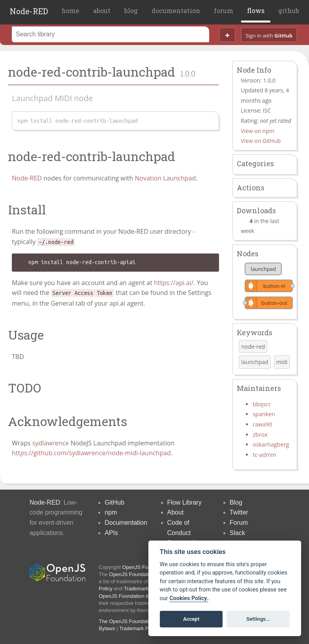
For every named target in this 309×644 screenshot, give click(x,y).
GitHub (114, 502)
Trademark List (141, 589)
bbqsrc (262, 404)
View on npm (257, 131)
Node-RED (29, 11)
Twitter (239, 512)
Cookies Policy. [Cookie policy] (189, 598)
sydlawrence (51, 443)
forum (224, 10)
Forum (239, 523)
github (289, 10)
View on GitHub (261, 141)
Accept (191, 619)
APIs (111, 533)
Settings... (258, 619)
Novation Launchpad (165, 178)
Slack (237, 533)
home (70, 10)
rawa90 (262, 424)
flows (256, 10)
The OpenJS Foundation (127, 621)
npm (111, 512)
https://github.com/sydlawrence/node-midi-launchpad (91, 453)
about (102, 10)
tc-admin (264, 455)
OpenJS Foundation (145, 567)
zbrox (260, 435)
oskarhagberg (271, 444)
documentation (176, 10)
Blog (236, 502)
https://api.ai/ (174, 283)
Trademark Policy (139, 628)
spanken (264, 414)
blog (131, 10)
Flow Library (184, 502)
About (176, 512)
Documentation (126, 523)
